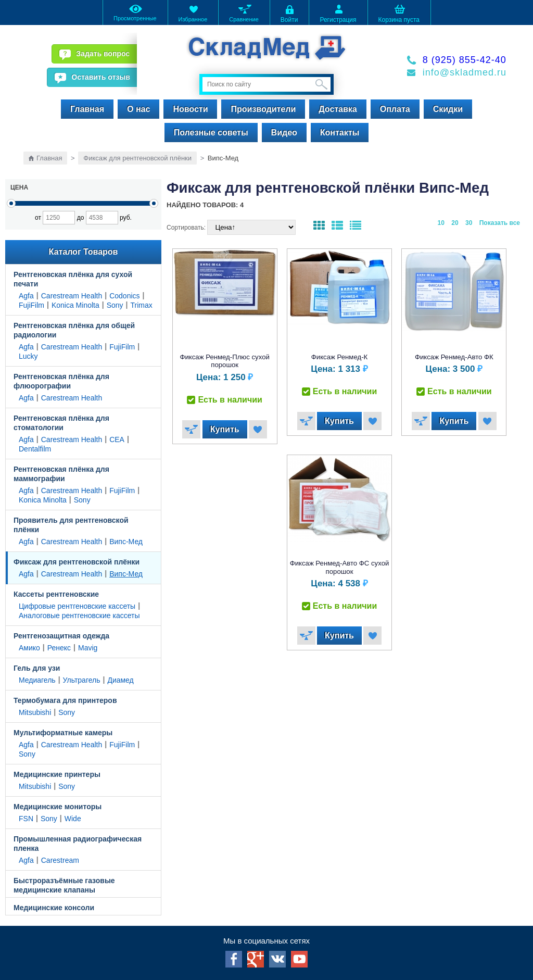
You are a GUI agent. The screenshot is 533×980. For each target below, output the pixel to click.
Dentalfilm (35, 449)
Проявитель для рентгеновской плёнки (71, 525)
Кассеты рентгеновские (56, 594)
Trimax (142, 305)
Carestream (60, 860)
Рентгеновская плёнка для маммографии (61, 474)
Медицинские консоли (54, 908)
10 (441, 223)
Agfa (26, 296)
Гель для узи (37, 668)
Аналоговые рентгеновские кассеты (79, 615)
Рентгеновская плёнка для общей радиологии (74, 330)
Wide (73, 819)
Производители (263, 109)
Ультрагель (82, 680)
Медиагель (37, 680)
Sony (115, 305)
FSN (26, 819)
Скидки (448, 109)
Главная (87, 109)
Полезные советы (211, 133)
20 (455, 223)
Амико (29, 648)
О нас (138, 109)
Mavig (88, 648)
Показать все (500, 223)
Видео (284, 133)
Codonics (124, 296)
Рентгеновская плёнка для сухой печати (73, 279)
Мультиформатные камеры (63, 733)
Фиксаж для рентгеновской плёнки (137, 158)
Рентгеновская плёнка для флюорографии (61, 381)
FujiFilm (31, 305)
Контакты (340, 133)
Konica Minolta (75, 305)
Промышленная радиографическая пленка (78, 844)
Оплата (395, 109)
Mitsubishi (35, 712)
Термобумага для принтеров (65, 700)
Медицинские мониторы (58, 807)
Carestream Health (72, 296)
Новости (190, 109)
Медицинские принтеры (57, 774)
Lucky (28, 356)
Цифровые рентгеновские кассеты (77, 606)
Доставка (338, 109)
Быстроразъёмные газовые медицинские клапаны (64, 885)
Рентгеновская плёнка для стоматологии (61, 423)
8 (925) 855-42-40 (465, 60)
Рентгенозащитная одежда (61, 636)
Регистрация (338, 13)
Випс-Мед (126, 542)
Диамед (120, 680)
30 (469, 223)
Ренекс (59, 648)
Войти (289, 13)
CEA (117, 439)
